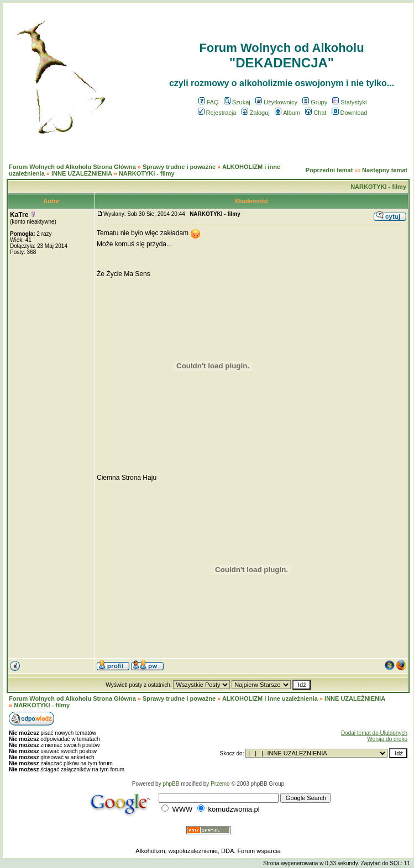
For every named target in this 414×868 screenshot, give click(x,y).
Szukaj (237, 102)
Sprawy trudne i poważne (179, 167)
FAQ (209, 102)
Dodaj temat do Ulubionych (374, 733)
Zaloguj (256, 113)
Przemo (220, 784)
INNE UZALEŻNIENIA (82, 173)
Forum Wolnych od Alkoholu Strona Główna (72, 167)
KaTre (19, 215)
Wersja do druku (387, 739)
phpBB (171, 784)
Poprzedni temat (329, 170)
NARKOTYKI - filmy (147, 173)
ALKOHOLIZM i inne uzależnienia (270, 698)
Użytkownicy (276, 102)
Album (287, 113)
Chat (316, 113)
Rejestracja (217, 113)
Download (350, 113)
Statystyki (349, 102)
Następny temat (385, 170)
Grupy (315, 102)
